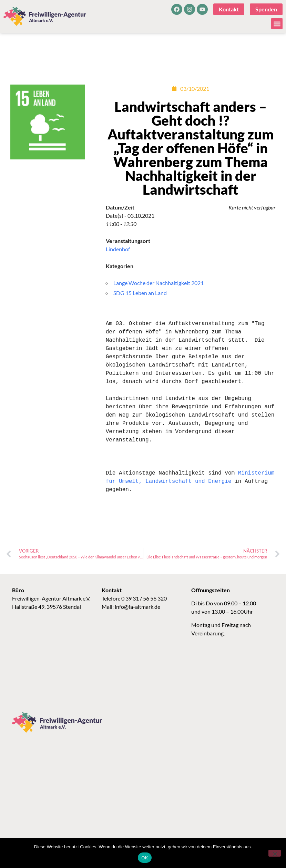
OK (145, 858)
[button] (277, 24)
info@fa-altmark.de (137, 607)
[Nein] (275, 853)
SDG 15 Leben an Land (140, 293)
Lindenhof (118, 249)
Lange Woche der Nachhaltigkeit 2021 (159, 283)
